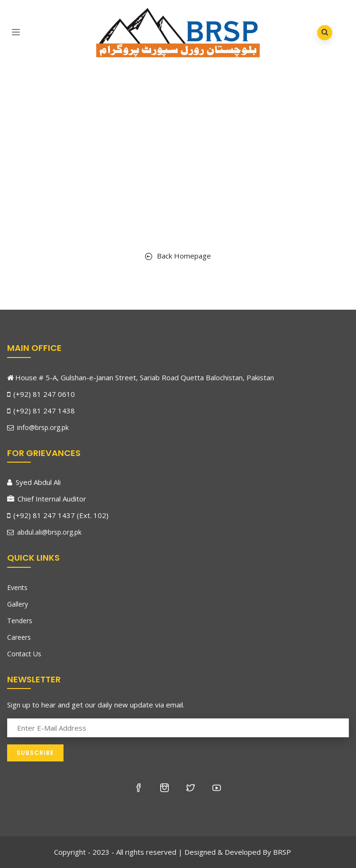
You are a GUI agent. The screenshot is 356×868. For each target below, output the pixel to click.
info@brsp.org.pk (38, 427)
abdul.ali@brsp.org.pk (44, 532)
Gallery (18, 604)
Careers (19, 637)
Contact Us (24, 654)
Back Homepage (178, 256)
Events (17, 587)
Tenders (20, 621)
